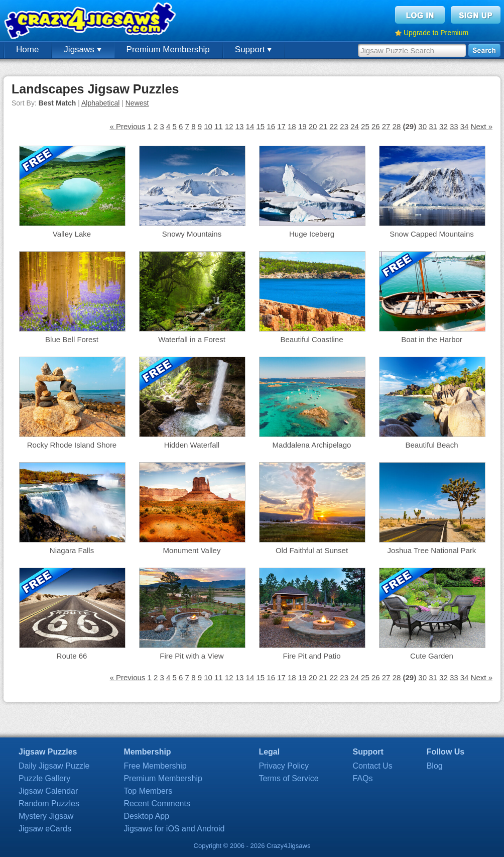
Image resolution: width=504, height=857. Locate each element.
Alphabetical (100, 103)
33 (454, 126)
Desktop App (146, 816)
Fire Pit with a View (192, 656)
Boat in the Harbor (432, 339)
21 (324, 126)
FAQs (363, 778)
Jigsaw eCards (45, 829)
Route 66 (72, 656)
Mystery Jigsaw (46, 816)
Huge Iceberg (312, 234)
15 (260, 126)
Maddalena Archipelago (312, 445)
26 (376, 126)
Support (253, 49)
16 (271, 126)
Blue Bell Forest (72, 339)
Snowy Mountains (192, 234)
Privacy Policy (284, 766)
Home (27, 49)
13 (240, 126)
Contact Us (373, 766)
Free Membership (155, 766)
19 (302, 126)
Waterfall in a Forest (192, 339)
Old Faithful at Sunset (312, 550)
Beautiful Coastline (311, 339)
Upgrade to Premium (436, 33)
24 (355, 126)
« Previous (127, 126)
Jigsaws (82, 49)
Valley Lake (72, 234)
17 (281, 126)
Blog (435, 766)
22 (334, 126)
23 (344, 126)
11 (219, 126)
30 (422, 126)
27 (386, 126)
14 (250, 126)
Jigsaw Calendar (48, 791)
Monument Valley (192, 550)
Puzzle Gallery (44, 778)
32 (444, 126)
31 (433, 126)
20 (313, 126)
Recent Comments (157, 804)
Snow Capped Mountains (432, 234)
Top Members (148, 791)
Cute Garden (432, 656)
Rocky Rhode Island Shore (72, 445)
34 (465, 126)
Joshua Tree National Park (432, 550)
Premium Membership (168, 49)
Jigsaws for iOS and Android (174, 829)
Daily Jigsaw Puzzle (54, 766)
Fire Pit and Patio (311, 656)
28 (397, 126)
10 (208, 126)
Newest (137, 103)
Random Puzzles (49, 804)
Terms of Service (288, 778)
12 (229, 126)
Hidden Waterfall (192, 445)
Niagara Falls (72, 550)
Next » (482, 126)
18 (292, 126)
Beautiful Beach (431, 445)
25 (365, 126)
